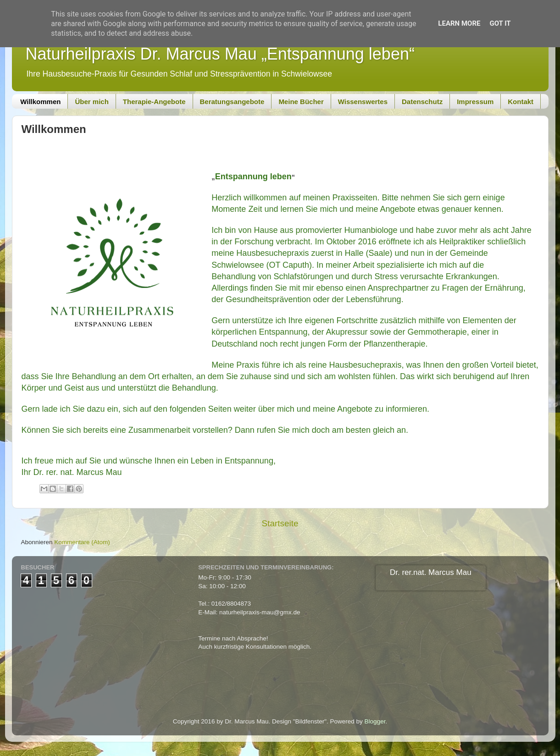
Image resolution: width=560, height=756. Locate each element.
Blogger (375, 721)
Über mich (91, 102)
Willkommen (40, 102)
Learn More (459, 23)
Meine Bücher (301, 102)
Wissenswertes (363, 102)
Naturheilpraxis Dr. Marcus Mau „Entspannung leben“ (220, 54)
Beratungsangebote (232, 102)
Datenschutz (422, 102)
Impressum (475, 102)
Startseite (280, 523)
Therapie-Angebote (154, 102)
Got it (500, 23)
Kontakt (521, 102)
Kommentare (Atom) (82, 542)
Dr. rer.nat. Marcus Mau (431, 572)
